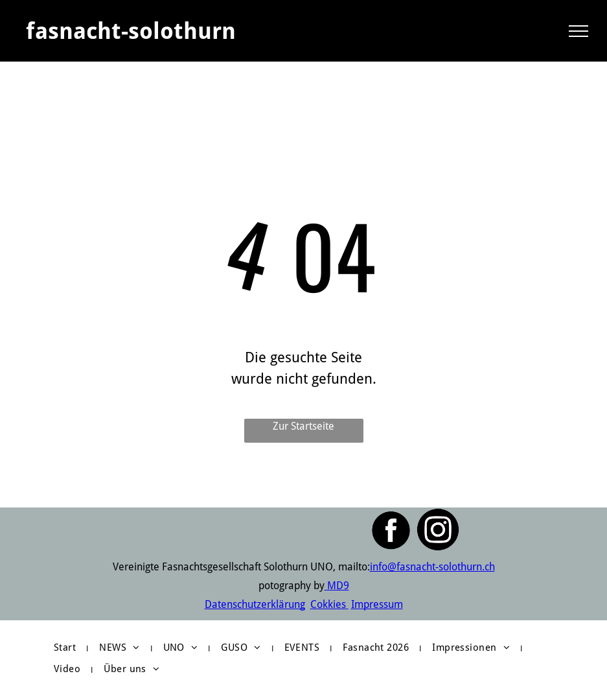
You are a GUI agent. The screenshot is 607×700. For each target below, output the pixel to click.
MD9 (337, 586)
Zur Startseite (303, 426)
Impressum (377, 604)
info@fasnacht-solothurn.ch (432, 567)
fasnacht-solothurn (131, 31)
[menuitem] (67, 648)
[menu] (578, 31)
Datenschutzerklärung (255, 604)
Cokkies (328, 604)
